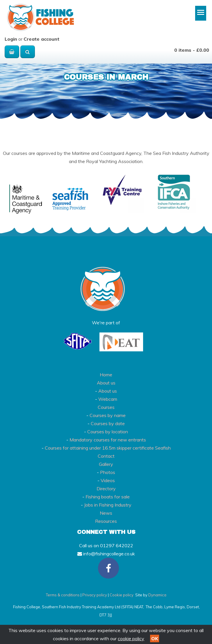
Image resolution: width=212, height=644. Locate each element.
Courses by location (108, 432)
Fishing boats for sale (108, 497)
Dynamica (157, 595)
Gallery (106, 464)
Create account (41, 39)
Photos (108, 472)
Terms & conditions (63, 595)
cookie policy (131, 638)
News (106, 513)
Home (106, 375)
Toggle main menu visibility (202, 14)
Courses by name (108, 415)
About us (106, 383)
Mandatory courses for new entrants (108, 440)
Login (11, 39)
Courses (106, 407)
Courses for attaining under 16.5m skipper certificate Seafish (108, 448)
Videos (108, 480)
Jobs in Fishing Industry (108, 505)
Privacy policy (95, 595)
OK (155, 638)
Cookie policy (122, 595)
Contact (106, 456)
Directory (106, 489)
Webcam (108, 399)
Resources (106, 521)
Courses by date (108, 423)
